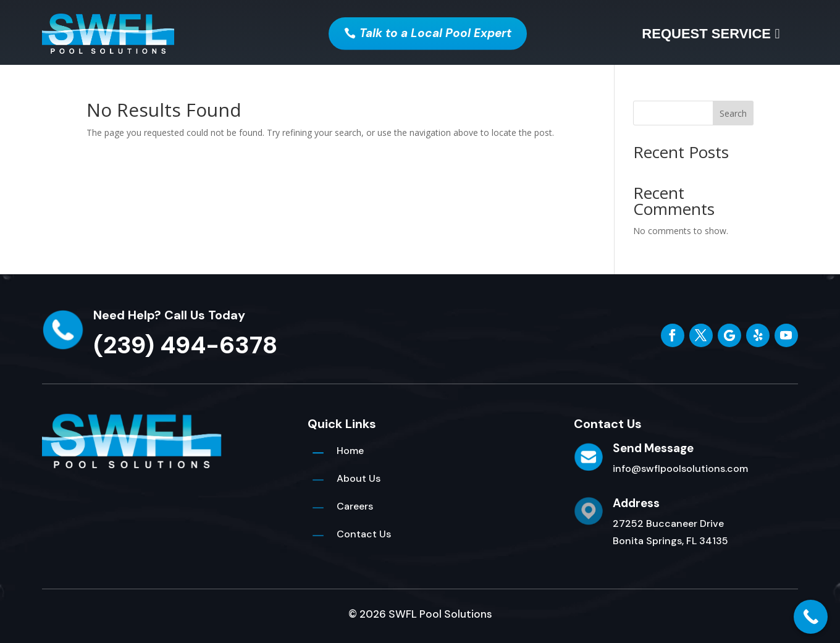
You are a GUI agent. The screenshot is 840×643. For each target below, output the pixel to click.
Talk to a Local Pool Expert (435, 33)
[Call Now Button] (811, 617)
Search (733, 113)
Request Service (706, 34)
